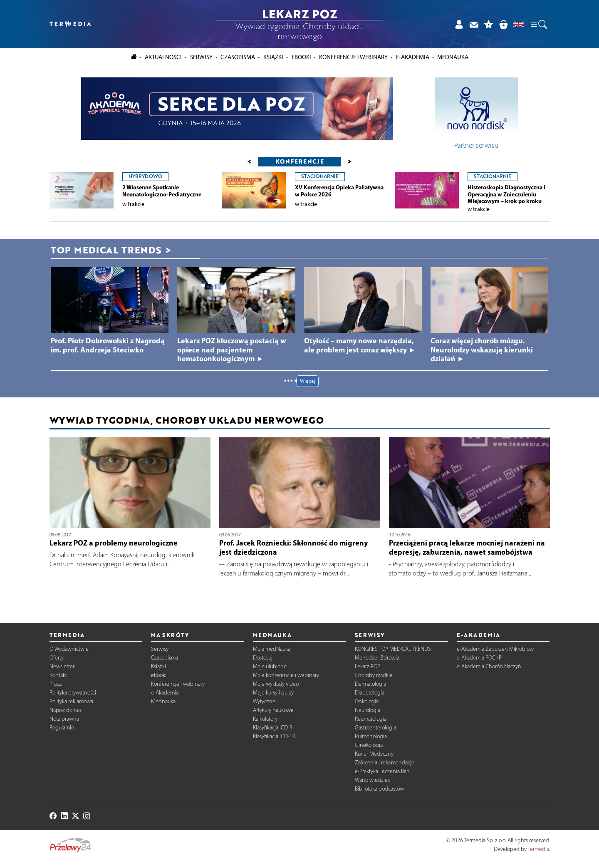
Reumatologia (371, 719)
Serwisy (160, 649)
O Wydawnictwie (69, 649)
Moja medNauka (272, 649)
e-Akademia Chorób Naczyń (489, 666)
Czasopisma (165, 658)
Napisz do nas (66, 710)
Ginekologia (369, 745)
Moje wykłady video (276, 684)
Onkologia (367, 701)
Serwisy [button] (201, 57)
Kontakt (58, 675)
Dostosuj (263, 658)
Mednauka (163, 701)
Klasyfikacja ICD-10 (274, 736)
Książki (273, 57)
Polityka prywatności (73, 693)
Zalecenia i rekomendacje (385, 763)
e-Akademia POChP (479, 658)
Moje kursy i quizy (273, 693)
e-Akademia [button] (413, 57)
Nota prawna (64, 719)
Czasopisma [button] (238, 57)
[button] (538, 24)
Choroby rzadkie (374, 675)
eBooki (301, 57)
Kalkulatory (265, 719)
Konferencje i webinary (178, 684)
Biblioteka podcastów (379, 789)
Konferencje (300, 161)
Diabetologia (370, 693)
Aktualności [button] (163, 57)
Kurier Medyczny (374, 754)
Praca (56, 684)
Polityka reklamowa (71, 701)
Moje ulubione (270, 666)
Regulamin (62, 728)
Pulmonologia (371, 736)
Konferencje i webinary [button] (353, 57)
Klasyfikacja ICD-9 (273, 728)
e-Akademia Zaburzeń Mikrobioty (495, 649)
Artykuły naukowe (273, 710)
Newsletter (62, 666)
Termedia (538, 849)
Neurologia (368, 710)
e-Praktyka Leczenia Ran (382, 771)
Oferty (57, 658)
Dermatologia (370, 684)
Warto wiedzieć (373, 780)
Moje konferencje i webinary (286, 675)
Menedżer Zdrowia (377, 658)
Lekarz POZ (368, 666)
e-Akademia (165, 693)
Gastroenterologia (375, 728)
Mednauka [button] (453, 57)
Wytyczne (264, 701)
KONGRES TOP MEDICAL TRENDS (393, 649)
